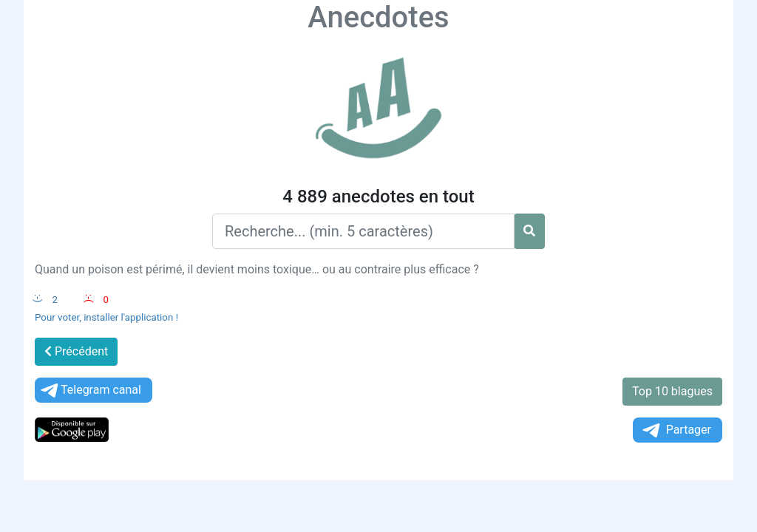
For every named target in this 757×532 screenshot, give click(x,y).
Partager (676, 430)
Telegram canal (90, 391)
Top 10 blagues (672, 391)
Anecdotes (378, 17)
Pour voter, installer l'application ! (106, 317)
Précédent (76, 351)
